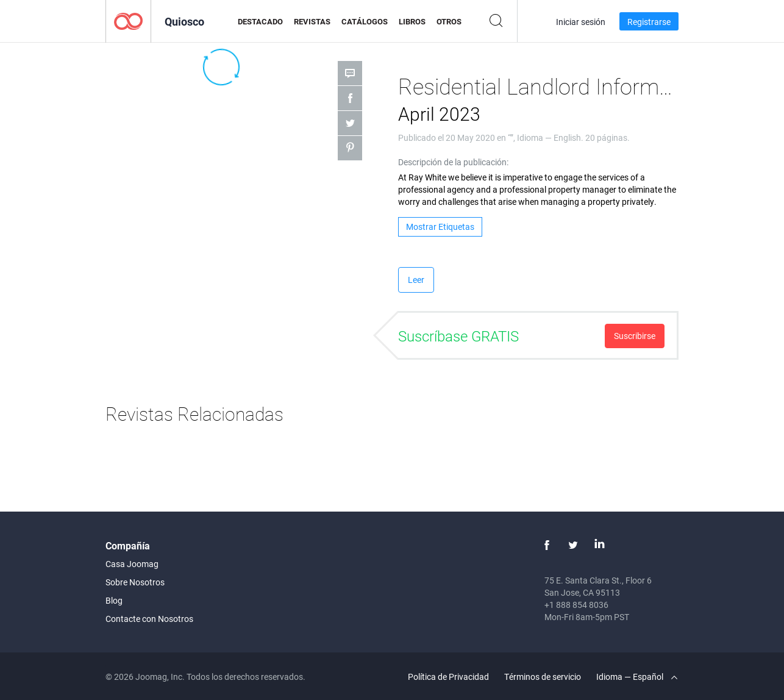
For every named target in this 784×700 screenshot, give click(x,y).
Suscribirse (635, 336)
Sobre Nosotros (135, 582)
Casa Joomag (132, 564)
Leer (416, 280)
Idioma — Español (637, 677)
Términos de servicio (543, 677)
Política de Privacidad (448, 677)
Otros (449, 21)
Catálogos (365, 21)
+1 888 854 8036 (576, 605)
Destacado (260, 21)
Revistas (312, 21)
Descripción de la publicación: (453, 162)
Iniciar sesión (581, 22)
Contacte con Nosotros (149, 619)
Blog (114, 600)
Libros (412, 21)
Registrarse (649, 22)
